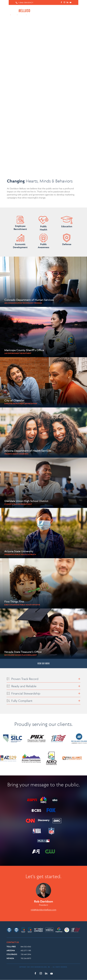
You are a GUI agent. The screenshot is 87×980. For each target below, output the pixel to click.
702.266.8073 (26, 958)
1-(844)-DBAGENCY (26, 3)
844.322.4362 (26, 947)
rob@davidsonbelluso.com (43, 910)
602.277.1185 (26, 950)
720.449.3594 (26, 954)
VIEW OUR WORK (44, 663)
